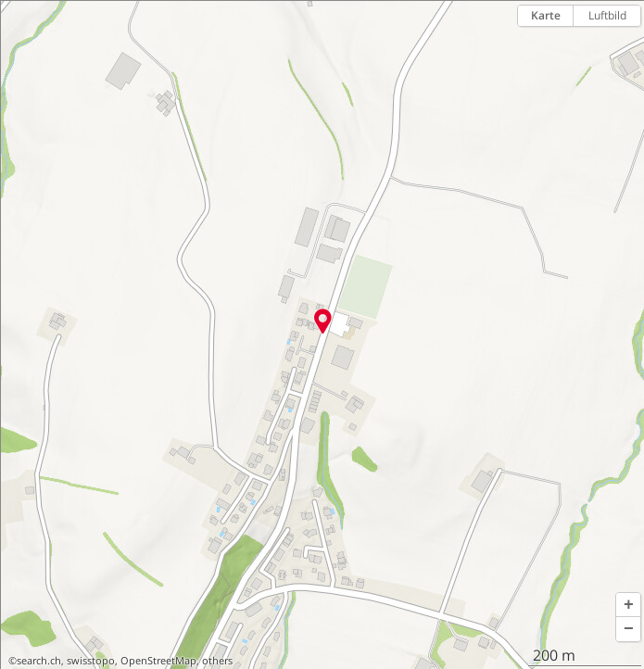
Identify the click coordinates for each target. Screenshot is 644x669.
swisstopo (91, 661)
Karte (546, 15)
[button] (628, 605)
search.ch (39, 661)
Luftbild (607, 15)
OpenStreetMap (158, 661)
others (217, 661)
